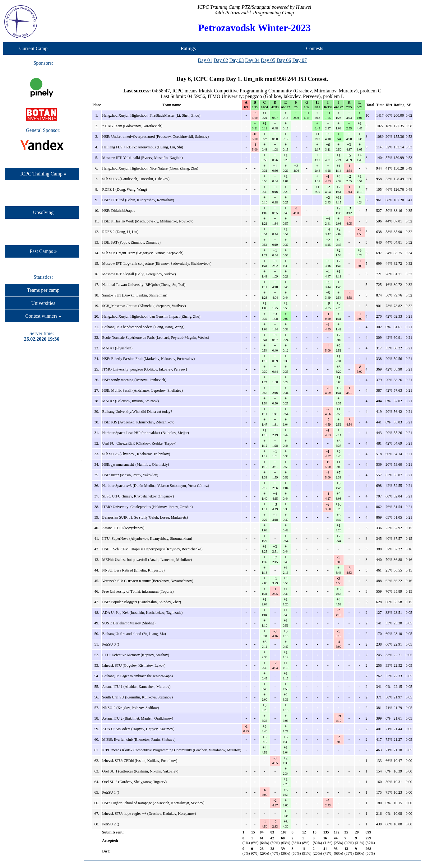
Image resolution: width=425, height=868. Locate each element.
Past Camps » (43, 251)
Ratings (188, 48)
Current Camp (33, 48)
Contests (314, 48)
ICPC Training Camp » (43, 174)
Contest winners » (43, 316)
